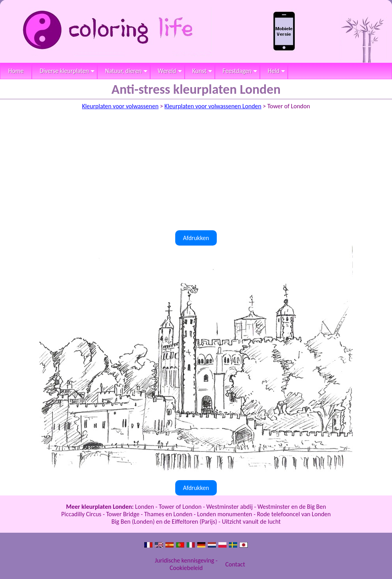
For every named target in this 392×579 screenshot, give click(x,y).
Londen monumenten (225, 514)
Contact (235, 564)
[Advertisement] (196, 171)
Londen (145, 507)
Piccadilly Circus (81, 514)
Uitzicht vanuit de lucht (251, 522)
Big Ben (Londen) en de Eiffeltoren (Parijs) (164, 522)
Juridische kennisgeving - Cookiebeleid (186, 564)
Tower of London (180, 507)
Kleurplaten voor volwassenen (120, 106)
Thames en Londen (168, 514)
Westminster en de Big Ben (292, 507)
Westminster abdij (229, 507)
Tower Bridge (123, 514)
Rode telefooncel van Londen (294, 514)
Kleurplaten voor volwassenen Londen (213, 106)
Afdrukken (196, 238)
